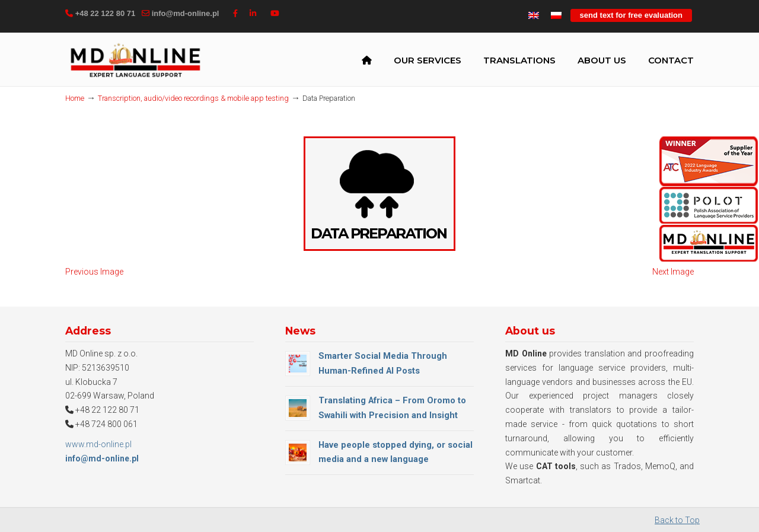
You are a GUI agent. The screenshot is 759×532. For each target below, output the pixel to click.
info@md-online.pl (186, 13)
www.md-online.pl (98, 444)
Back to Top (677, 520)
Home (75, 98)
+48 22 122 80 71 (106, 13)
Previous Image (94, 272)
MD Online (135, 62)
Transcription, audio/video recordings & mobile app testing (193, 98)
